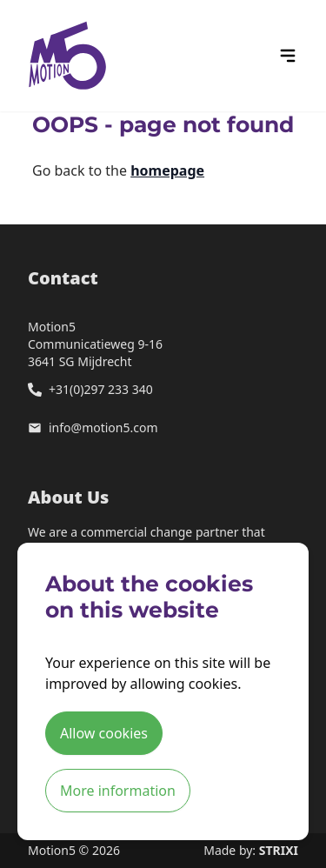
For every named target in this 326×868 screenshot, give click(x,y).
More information (118, 791)
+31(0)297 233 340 (101, 389)
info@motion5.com (103, 427)
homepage (167, 170)
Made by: (251, 850)
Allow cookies (104, 733)
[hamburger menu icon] (288, 56)
